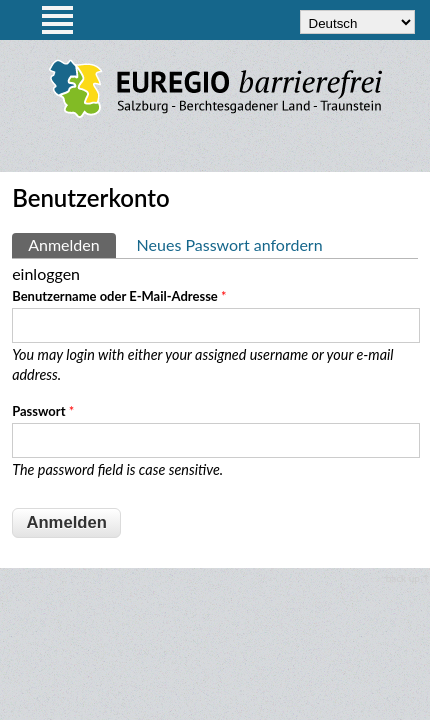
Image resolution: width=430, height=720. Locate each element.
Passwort (43, 411)
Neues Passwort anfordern (230, 244)
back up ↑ (408, 578)
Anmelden (71, 243)
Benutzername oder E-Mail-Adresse (119, 296)
